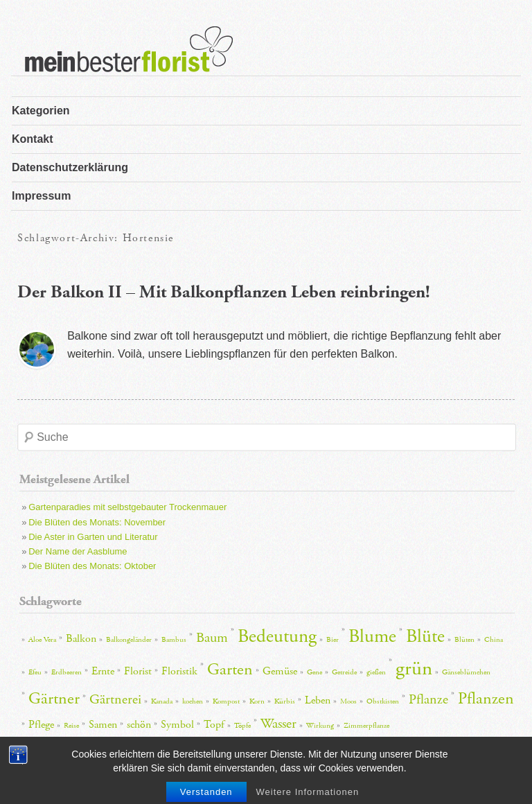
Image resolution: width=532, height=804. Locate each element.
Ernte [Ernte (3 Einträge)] (103, 671)
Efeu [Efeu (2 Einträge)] (35, 672)
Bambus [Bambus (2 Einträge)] (174, 640)
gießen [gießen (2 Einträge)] (376, 672)
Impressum (41, 196)
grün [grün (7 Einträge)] (414, 668)
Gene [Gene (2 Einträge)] (314, 672)
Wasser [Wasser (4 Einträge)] (278, 724)
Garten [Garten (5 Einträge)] (230, 670)
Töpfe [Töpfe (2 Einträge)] (242, 726)
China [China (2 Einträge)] (494, 640)
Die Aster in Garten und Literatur (93, 537)
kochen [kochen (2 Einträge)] (193, 701)
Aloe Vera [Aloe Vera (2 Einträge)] (42, 640)
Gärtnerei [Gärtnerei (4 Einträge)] (115, 699)
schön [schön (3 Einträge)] (139, 725)
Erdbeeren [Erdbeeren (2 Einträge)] (66, 672)
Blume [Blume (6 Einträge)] (372, 637)
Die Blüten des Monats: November (97, 522)
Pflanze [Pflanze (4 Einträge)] (428, 699)
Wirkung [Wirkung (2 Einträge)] (320, 726)
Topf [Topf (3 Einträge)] (214, 725)
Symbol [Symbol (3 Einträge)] (177, 725)
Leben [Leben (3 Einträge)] (318, 700)
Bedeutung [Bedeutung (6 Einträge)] (277, 637)
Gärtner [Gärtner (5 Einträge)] (54, 699)
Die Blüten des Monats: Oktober (92, 566)
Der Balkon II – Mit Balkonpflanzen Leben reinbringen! (224, 292)
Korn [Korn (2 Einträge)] (257, 701)
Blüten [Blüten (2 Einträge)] (464, 640)
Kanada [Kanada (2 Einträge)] (162, 701)
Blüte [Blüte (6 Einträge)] (425, 637)
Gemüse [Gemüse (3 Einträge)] (280, 671)
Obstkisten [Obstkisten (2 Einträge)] (383, 701)
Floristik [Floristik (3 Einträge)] (179, 671)
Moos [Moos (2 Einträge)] (348, 701)
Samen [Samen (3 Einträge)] (103, 725)
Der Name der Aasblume (78, 551)
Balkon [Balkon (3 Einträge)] (81, 639)
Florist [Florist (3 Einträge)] (138, 671)
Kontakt (33, 139)
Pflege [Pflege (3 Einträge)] (41, 725)
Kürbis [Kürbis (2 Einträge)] (285, 701)
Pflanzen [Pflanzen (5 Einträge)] (486, 699)
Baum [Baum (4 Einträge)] (212, 638)
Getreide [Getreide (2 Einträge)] (344, 672)
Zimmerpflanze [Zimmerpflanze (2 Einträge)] (366, 726)
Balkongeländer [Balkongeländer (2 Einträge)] (129, 640)
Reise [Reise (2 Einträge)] (71, 726)
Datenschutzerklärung (70, 167)
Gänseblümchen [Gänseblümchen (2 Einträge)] (466, 672)
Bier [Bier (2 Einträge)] (332, 640)
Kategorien (41, 111)
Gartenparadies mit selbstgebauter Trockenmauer (127, 507)
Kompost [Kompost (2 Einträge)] (226, 701)
